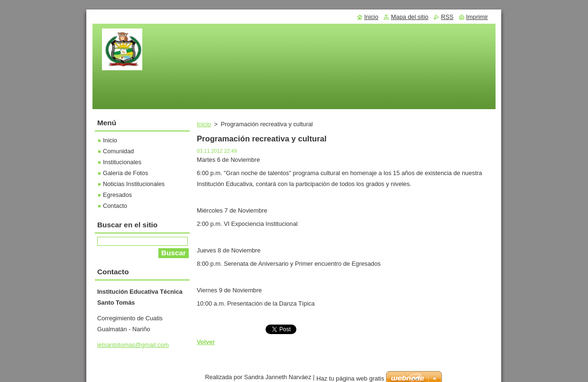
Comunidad (118, 151)
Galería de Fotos (125, 173)
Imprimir (477, 17)
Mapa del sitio (409, 17)
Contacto (115, 206)
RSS (447, 17)
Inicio (204, 124)
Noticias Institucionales (134, 184)
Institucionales (122, 162)
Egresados (117, 195)
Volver (206, 342)
